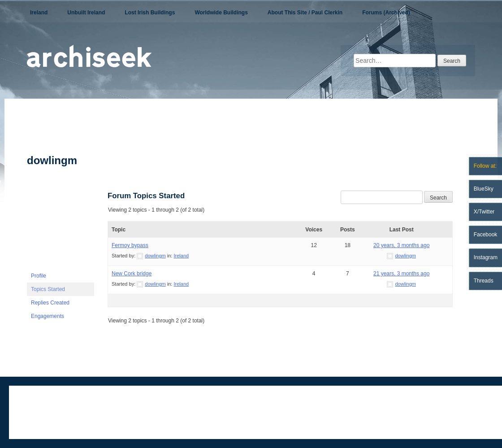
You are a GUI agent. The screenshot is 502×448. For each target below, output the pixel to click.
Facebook (486, 235)
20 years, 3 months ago (401, 245)
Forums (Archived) (386, 13)
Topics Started (48, 289)
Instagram (486, 257)
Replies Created (50, 303)
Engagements (48, 316)
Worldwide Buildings (221, 13)
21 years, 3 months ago (401, 274)
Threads (484, 281)
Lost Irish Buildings (150, 13)
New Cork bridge (132, 274)
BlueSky (484, 189)
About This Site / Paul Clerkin (305, 13)
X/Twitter (484, 212)
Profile (39, 276)
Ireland (39, 13)
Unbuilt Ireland (86, 13)
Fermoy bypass (130, 245)
